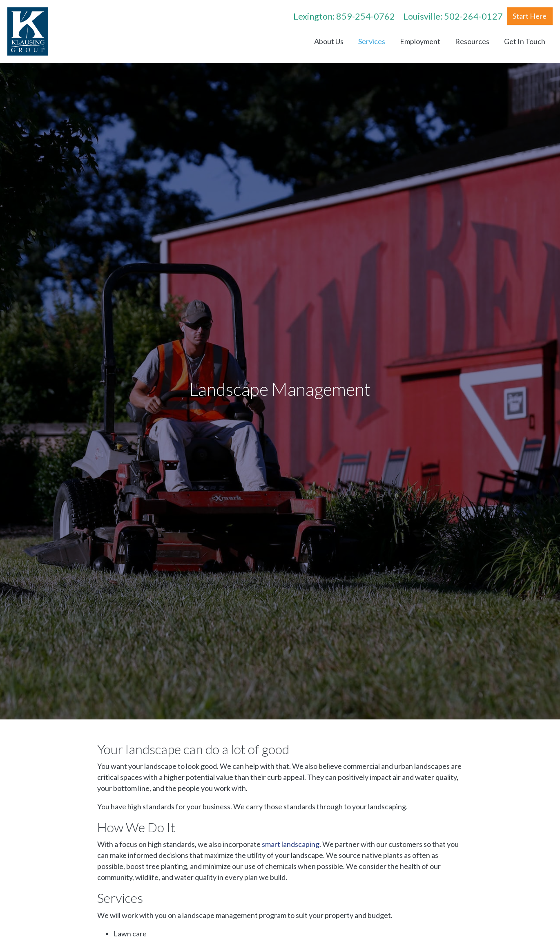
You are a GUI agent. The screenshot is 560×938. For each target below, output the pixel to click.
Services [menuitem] (372, 41)
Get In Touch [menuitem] (525, 41)
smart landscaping (291, 844)
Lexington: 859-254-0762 (344, 16)
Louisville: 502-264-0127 (453, 16)
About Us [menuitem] (329, 41)
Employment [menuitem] (420, 41)
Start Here (530, 16)
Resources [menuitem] (472, 41)
